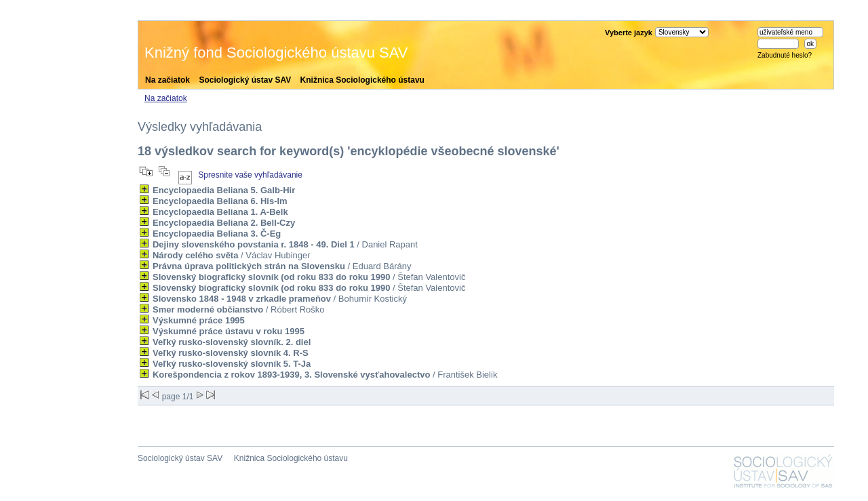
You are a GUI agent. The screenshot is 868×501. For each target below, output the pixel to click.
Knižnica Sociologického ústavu (362, 80)
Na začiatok (167, 80)
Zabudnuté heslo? (785, 55)
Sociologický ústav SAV (245, 80)
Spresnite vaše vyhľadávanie (250, 175)
